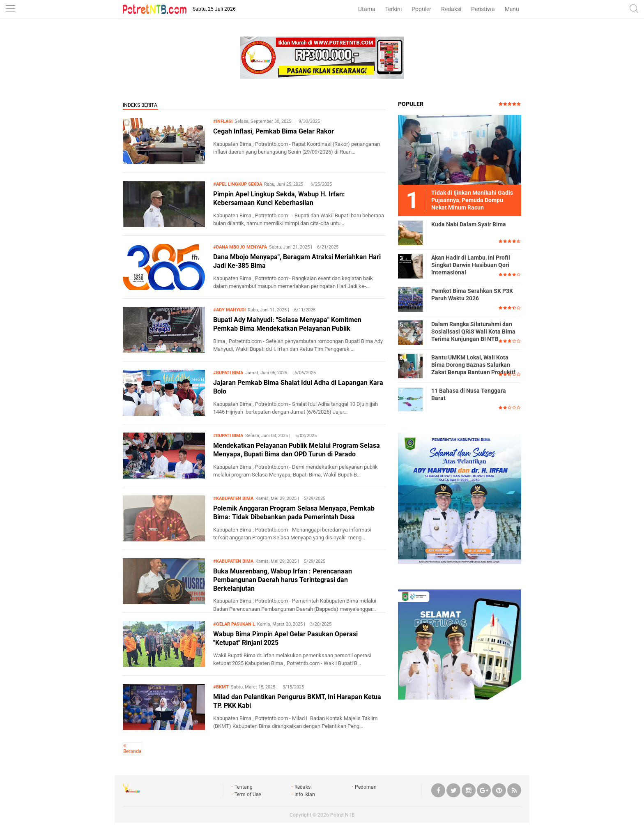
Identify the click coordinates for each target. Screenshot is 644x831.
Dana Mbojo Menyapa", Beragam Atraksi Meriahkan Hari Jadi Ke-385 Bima (297, 261)
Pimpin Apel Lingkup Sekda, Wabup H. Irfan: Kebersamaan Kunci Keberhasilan (279, 198)
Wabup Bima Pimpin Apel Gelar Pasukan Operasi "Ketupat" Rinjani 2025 (285, 638)
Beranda (132, 751)
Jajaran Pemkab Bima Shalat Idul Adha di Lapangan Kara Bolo (298, 387)
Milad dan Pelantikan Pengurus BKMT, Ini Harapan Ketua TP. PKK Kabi (297, 701)
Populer (421, 9)
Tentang (244, 787)
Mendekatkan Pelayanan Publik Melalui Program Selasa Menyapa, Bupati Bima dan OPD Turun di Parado (297, 450)
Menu (512, 9)
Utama (367, 9)
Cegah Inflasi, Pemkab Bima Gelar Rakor (274, 131)
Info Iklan (305, 794)
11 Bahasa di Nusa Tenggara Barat (469, 394)
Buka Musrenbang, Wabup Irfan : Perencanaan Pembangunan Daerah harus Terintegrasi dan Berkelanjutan (283, 580)
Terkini (393, 9)
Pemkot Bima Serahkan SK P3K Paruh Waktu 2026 (472, 295)
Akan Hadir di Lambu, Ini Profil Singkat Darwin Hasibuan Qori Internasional (471, 265)
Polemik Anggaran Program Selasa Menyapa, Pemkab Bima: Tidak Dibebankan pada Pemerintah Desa (294, 513)
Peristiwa (483, 9)
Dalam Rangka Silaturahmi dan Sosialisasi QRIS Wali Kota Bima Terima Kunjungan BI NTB (473, 331)
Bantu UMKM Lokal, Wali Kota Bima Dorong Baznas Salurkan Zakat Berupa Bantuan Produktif (473, 365)
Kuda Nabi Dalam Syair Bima (469, 224)
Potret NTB (342, 815)
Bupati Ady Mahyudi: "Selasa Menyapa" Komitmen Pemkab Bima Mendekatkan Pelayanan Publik (287, 324)
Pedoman (366, 787)
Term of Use (248, 794)
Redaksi (451, 9)
